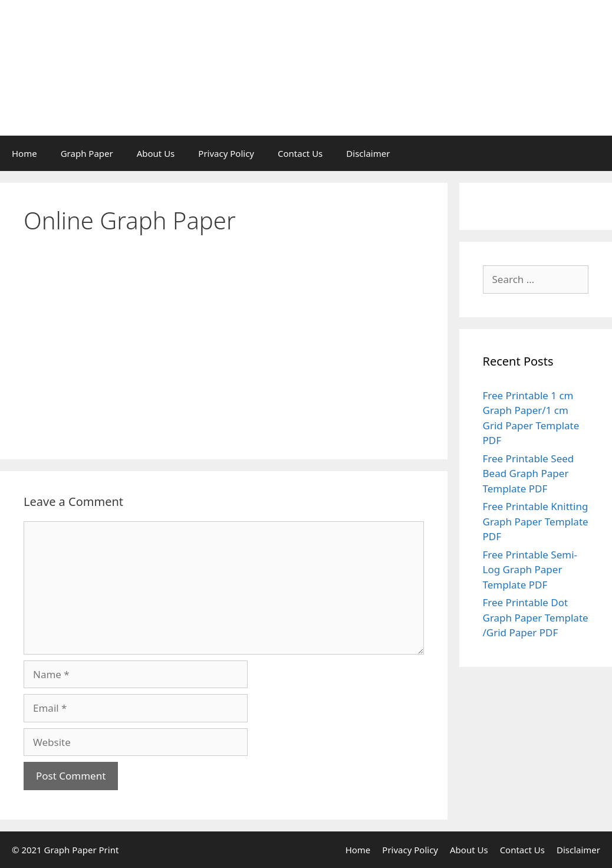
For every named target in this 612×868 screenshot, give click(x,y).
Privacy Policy (226, 153)
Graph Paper (87, 153)
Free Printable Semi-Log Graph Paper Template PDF (530, 570)
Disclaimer (368, 153)
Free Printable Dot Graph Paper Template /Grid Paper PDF (536, 617)
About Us (156, 153)
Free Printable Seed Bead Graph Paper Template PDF (529, 474)
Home (24, 153)
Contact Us (300, 153)
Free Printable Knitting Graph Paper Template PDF (536, 521)
